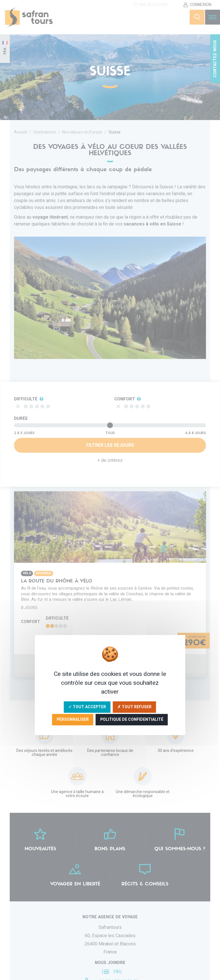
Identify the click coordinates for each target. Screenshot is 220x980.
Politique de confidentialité (132, 719)
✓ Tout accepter (87, 707)
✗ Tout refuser (134, 707)
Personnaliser (73, 719)
